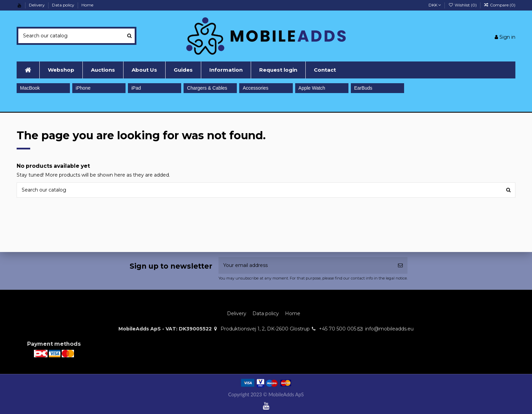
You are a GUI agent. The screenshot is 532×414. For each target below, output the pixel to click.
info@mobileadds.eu (389, 329)
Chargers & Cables (207, 88)
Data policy (64, 5)
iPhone (83, 88)
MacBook (30, 88)
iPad (136, 88)
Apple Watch (312, 88)
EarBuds (363, 88)
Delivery (37, 5)
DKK (435, 5)
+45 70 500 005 (338, 329)
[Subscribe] (400, 265)
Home (87, 5)
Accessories (255, 88)
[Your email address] (306, 265)
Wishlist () (463, 5)
